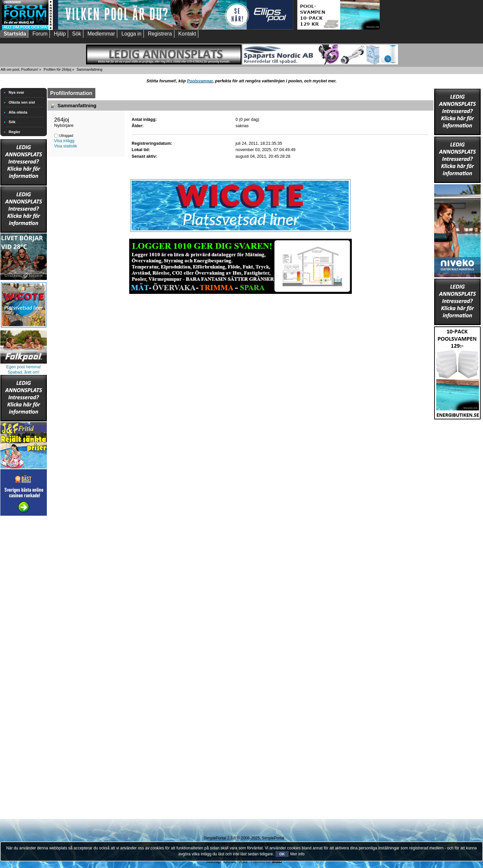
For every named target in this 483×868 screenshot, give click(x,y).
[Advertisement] (24, 617)
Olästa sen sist (22, 102)
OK (282, 854)
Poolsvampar (200, 81)
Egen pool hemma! (24, 367)
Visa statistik (66, 146)
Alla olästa (18, 112)
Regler (14, 132)
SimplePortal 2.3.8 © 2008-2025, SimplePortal (244, 838)
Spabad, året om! (24, 372)
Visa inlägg (64, 141)
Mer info (297, 854)
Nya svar (16, 92)
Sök (12, 122)
